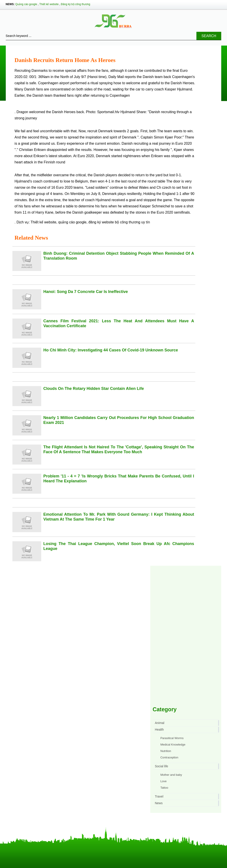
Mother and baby (171, 775)
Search (209, 36)
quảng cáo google (72, 222)
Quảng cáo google (26, 4)
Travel (159, 796)
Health (159, 730)
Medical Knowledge (173, 745)
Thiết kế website (49, 4)
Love (163, 781)
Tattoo (164, 788)
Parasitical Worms (172, 738)
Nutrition (166, 751)
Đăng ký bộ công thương (76, 4)
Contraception (169, 757)
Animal (159, 723)
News (159, 803)
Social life (161, 766)
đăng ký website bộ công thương (114, 222)
